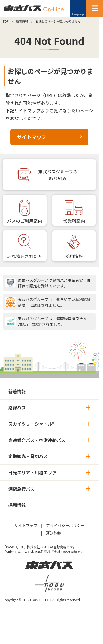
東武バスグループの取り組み (58, 175)
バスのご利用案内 (25, 221)
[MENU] (95, 8)
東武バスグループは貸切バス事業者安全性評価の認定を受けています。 (54, 283)
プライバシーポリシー (65, 525)
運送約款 (54, 533)
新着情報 (22, 21)
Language (78, 14)
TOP (6, 21)
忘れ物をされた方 (25, 256)
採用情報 (74, 256)
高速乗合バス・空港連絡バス (37, 440)
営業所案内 (74, 221)
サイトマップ (32, 137)
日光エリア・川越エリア (32, 472)
